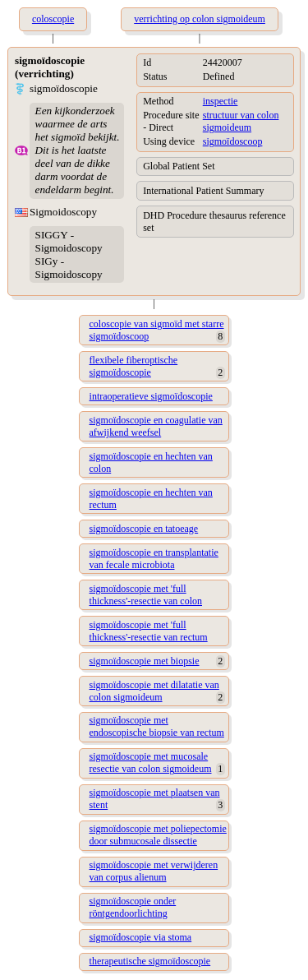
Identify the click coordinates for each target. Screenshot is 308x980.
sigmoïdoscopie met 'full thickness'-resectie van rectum (149, 631)
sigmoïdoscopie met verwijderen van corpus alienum (154, 871)
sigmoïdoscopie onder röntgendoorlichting (133, 907)
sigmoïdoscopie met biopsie (145, 661)
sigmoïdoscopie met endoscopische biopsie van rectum (157, 726)
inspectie (221, 101)
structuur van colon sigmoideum (241, 121)
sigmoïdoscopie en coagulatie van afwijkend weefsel (156, 426)
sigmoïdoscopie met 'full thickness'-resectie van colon (146, 595)
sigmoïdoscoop (233, 141)
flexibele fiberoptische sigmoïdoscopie (134, 366)
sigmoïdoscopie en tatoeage (144, 529)
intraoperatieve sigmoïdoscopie (151, 396)
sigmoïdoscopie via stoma (141, 937)
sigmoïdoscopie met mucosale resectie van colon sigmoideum (151, 763)
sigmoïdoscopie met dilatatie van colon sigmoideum (154, 691)
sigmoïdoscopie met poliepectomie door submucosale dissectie (158, 835)
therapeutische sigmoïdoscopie (150, 961)
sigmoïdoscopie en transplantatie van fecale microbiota (154, 559)
